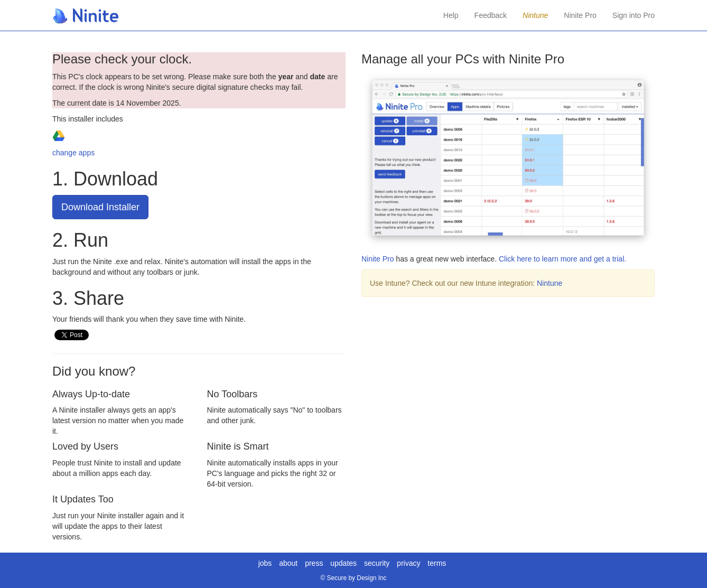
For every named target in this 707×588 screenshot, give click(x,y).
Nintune (550, 283)
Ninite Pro (580, 15)
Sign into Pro (634, 15)
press (314, 563)
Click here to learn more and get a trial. (562, 259)
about (288, 563)
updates (343, 563)
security (377, 563)
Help (451, 15)
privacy (408, 563)
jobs (265, 563)
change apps (73, 153)
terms (437, 563)
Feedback (491, 15)
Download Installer (100, 207)
